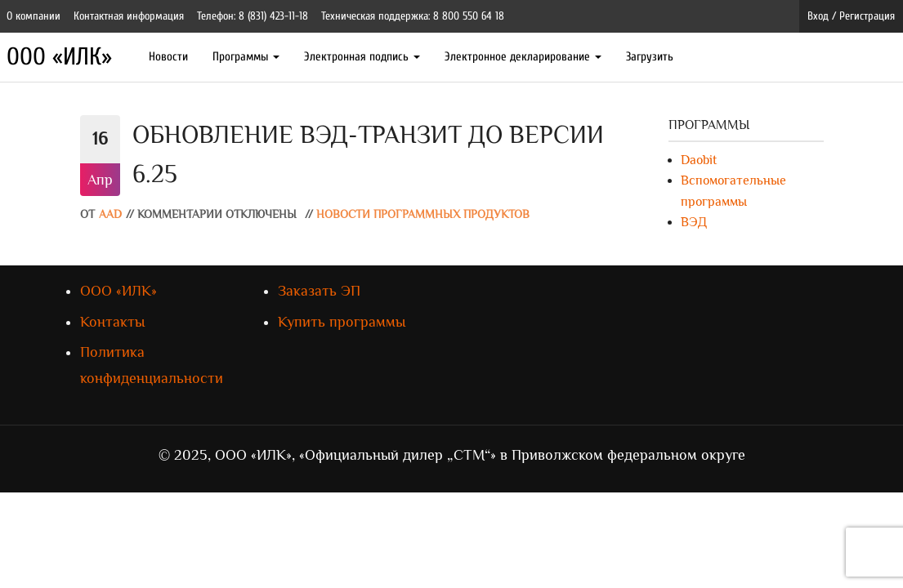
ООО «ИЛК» (59, 57)
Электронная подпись (362, 57)
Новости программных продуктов (423, 214)
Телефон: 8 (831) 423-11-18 (253, 16)
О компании (34, 16)
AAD (110, 214)
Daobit (699, 160)
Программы (246, 57)
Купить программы (342, 322)
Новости (168, 57)
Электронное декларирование (523, 57)
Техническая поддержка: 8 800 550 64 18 (413, 16)
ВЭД (694, 222)
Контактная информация (129, 16)
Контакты (112, 322)
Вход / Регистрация (851, 16)
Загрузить (650, 57)
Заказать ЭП (319, 291)
